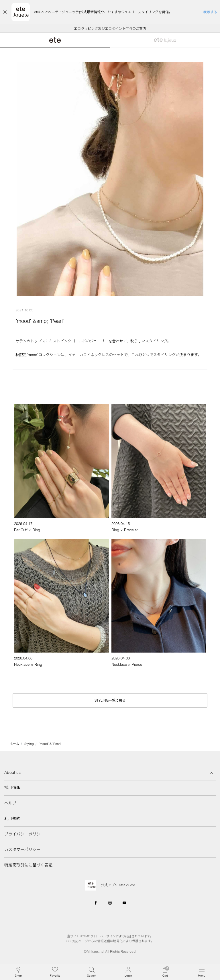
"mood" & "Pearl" (50, 744)
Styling (29, 744)
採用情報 (12, 788)
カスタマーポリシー (22, 850)
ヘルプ (10, 803)
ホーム (14, 744)
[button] (92, 972)
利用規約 (12, 819)
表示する (210, 12)
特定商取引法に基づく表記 (28, 865)
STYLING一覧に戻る (110, 700)
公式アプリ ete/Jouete (118, 885)
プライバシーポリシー (24, 834)
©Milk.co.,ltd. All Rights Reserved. (110, 951)
